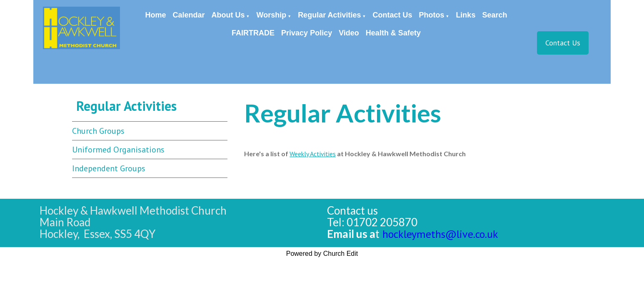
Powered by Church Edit (322, 254)
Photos (431, 15)
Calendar (189, 15)
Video (349, 33)
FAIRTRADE (253, 33)
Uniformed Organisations (118, 150)
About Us (228, 15)
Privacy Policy (307, 33)
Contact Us (392, 15)
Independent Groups (109, 168)
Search (494, 15)
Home (156, 15)
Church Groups (98, 131)
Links (466, 15)
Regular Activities (329, 15)
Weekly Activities (313, 154)
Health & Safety (393, 33)
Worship (272, 15)
